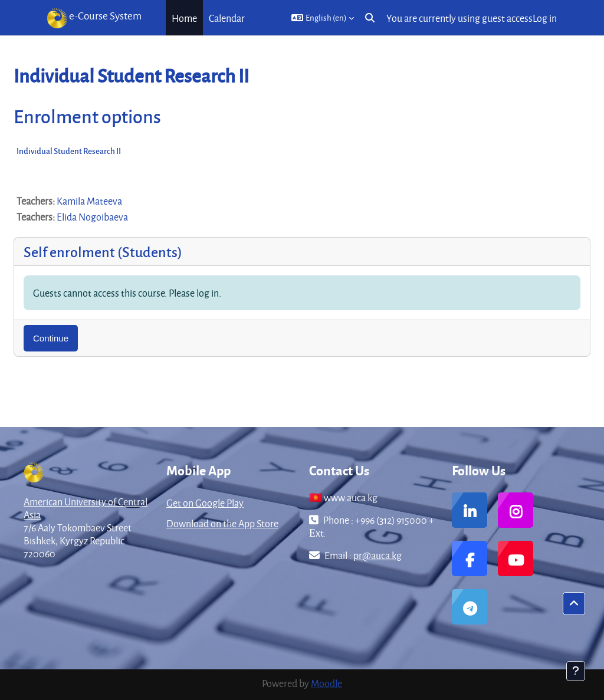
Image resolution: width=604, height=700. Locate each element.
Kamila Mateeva (89, 201)
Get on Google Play (205, 503)
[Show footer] (576, 671)
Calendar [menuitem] (227, 18)
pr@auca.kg (377, 555)
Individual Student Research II (69, 151)
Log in (545, 18)
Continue (51, 338)
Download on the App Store (222, 523)
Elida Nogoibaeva (92, 217)
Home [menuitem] (184, 18)
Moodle (326, 683)
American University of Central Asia (86, 508)
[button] (323, 18)
